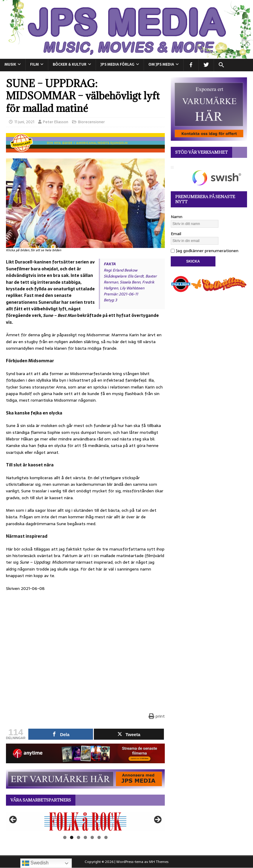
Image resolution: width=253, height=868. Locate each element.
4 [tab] (85, 837)
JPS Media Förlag (117, 64)
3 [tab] (79, 837)
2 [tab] (72, 837)
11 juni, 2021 (24, 122)
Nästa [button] (157, 820)
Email (176, 234)
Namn (177, 217)
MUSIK (10, 64)
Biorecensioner (91, 122)
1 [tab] (65, 837)
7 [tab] (106, 837)
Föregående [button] (13, 820)
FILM (34, 64)
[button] (221, 65)
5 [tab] (92, 837)
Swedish (35, 863)
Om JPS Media (161, 64)
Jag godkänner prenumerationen (205, 251)
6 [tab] (99, 837)
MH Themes (159, 862)
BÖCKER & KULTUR (70, 64)
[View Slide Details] (85, 821)
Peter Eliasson (56, 122)
